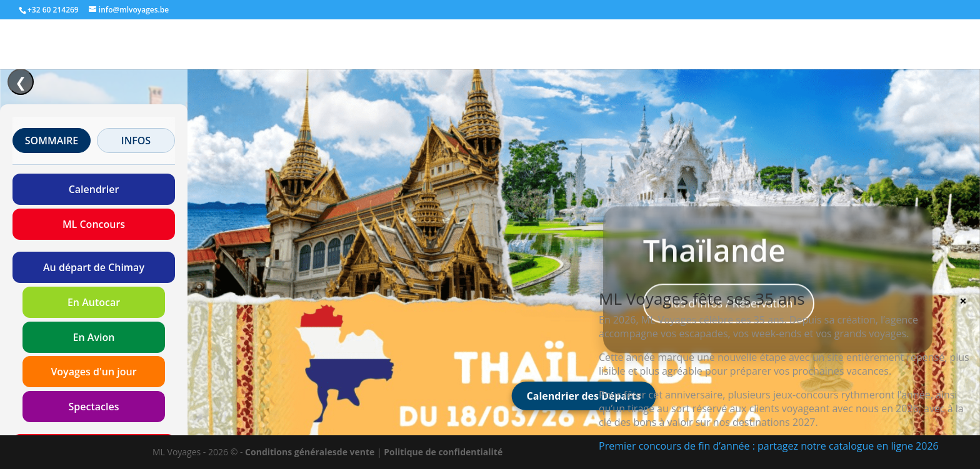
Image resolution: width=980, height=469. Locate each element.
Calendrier (94, 189)
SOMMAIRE (52, 141)
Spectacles (94, 407)
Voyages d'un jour (93, 372)
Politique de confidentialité (443, 452)
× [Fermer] (963, 300)
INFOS (136, 141)
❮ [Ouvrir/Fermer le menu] (21, 82)
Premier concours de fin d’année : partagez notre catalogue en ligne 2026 (769, 446)
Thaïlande (714, 264)
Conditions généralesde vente (310, 452)
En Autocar (94, 302)
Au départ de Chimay (94, 267)
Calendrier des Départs (584, 396)
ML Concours (94, 224)
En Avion (94, 337)
